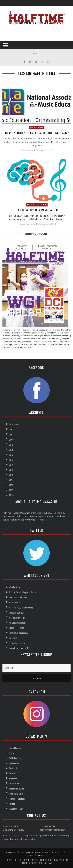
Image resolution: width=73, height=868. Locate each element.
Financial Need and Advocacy (21, 607)
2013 (11, 460)
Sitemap (49, 863)
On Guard (13, 638)
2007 (11, 429)
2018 (11, 485)
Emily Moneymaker (26, 224)
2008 (11, 434)
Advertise (12, 860)
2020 (11, 495)
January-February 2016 (37, 205)
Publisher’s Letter (17, 758)
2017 (11, 480)
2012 (11, 455)
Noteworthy (14, 763)
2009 (11, 439)
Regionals (13, 778)
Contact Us (18, 835)
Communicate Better (18, 597)
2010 (11, 445)
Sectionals (13, 768)
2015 (11, 470)
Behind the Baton (16, 788)
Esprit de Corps (16, 602)
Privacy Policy (60, 860)
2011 (11, 450)
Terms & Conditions (32, 863)
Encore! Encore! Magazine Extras (23, 592)
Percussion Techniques (19, 633)
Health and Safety (17, 793)
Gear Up (12, 773)
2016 (11, 475)
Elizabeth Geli (28, 150)
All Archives (14, 424)
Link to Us (46, 860)
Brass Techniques (16, 628)
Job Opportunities (29, 860)
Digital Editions (16, 748)
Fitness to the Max (17, 799)
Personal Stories (16, 612)
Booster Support (16, 809)
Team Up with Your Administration (36, 210)
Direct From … (15, 783)
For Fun (12, 804)
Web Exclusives (36, 127)
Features (13, 753)
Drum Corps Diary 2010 (19, 648)
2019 (11, 490)
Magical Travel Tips (17, 618)
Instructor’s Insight (17, 643)
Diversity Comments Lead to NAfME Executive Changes (37, 133)
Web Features (15, 587)
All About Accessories (18, 623)
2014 (11, 465)
